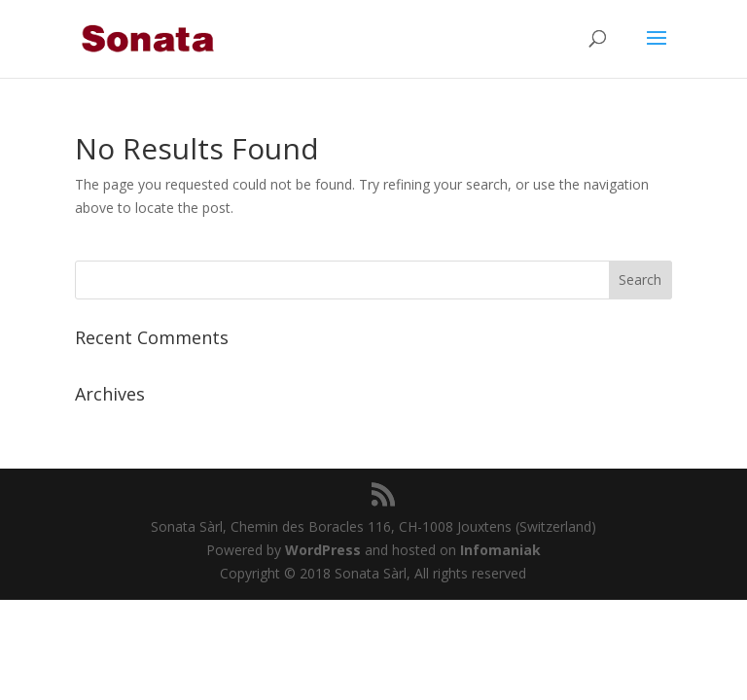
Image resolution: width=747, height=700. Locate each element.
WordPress (323, 550)
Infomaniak (500, 550)
